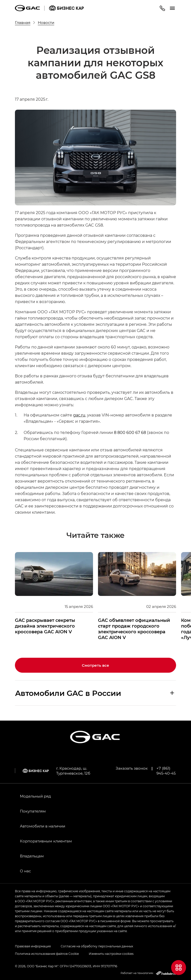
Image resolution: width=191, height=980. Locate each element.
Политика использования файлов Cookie (47, 954)
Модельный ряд (35, 796)
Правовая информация (33, 946)
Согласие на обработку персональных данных (97, 946)
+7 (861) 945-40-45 (166, 771)
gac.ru (79, 415)
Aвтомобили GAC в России (68, 693)
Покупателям (33, 811)
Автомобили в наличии (43, 826)
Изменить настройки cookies (111, 954)
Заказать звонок (132, 768)
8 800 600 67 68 (130, 432)
